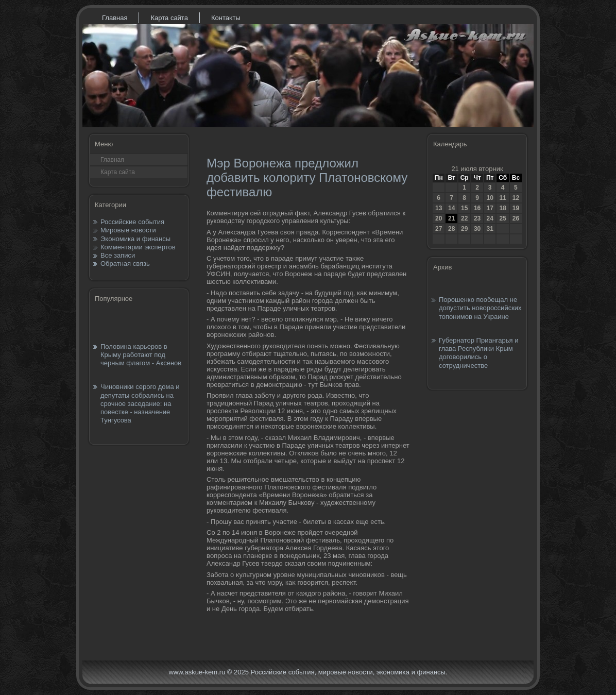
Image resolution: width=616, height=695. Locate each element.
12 (516, 198)
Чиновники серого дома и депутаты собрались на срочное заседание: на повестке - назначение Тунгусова (140, 403)
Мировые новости (128, 230)
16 (477, 208)
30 (477, 229)
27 (439, 229)
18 (502, 208)
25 (502, 218)
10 (490, 198)
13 (439, 208)
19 (516, 208)
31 (490, 229)
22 (464, 218)
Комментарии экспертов (138, 247)
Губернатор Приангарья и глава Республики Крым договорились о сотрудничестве (478, 353)
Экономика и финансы (135, 239)
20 (439, 218)
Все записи (118, 255)
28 (451, 229)
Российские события (132, 222)
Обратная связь (125, 264)
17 (490, 208)
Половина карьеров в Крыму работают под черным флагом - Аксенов (141, 355)
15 (464, 208)
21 (451, 218)
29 (464, 229)
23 (477, 218)
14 (451, 208)
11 (502, 198)
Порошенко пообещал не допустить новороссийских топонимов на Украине (480, 308)
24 (490, 218)
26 (516, 218)
